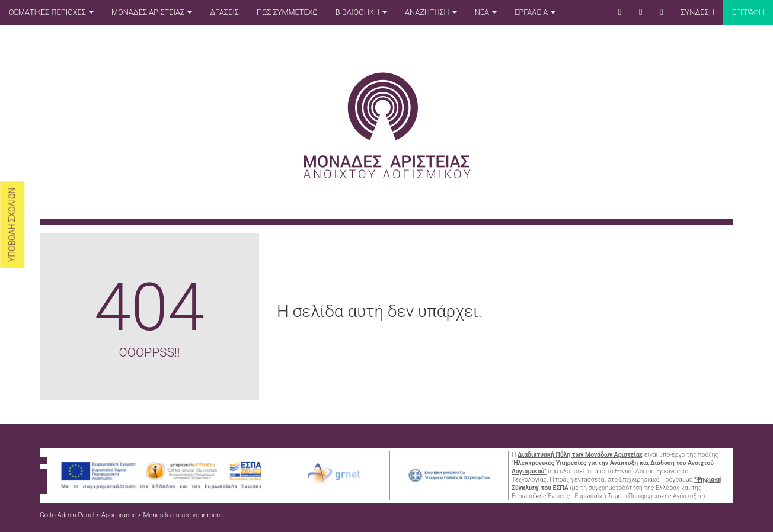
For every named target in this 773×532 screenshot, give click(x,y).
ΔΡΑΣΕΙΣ (224, 12)
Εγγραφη (748, 12)
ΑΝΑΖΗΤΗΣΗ (431, 12)
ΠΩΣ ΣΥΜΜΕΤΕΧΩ (287, 12)
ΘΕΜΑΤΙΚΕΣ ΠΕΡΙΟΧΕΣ (51, 12)
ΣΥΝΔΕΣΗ (697, 12)
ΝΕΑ (486, 12)
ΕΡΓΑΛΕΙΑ (535, 12)
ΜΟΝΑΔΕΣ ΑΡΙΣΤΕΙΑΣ (152, 12)
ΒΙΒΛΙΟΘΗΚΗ (361, 12)
